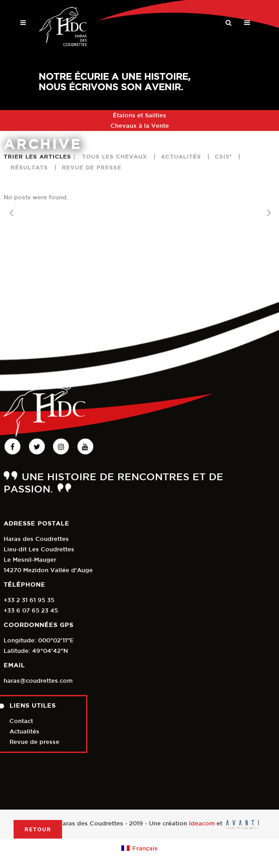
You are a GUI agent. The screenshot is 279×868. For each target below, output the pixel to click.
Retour (38, 829)
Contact (21, 721)
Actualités (24, 731)
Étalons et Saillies (139, 115)
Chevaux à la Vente (140, 126)
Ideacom (202, 824)
